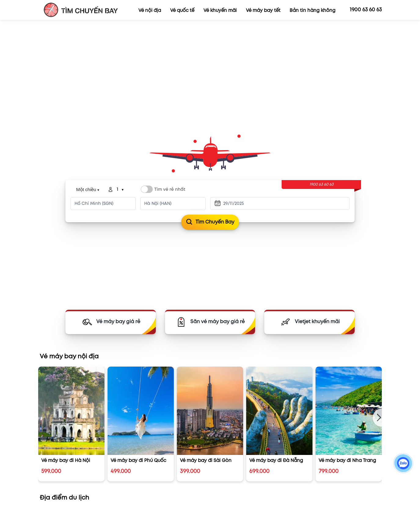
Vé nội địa (150, 11)
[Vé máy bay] (111, 322)
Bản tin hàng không (312, 11)
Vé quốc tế (182, 11)
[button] (377, 418)
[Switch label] (147, 189)
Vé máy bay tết (263, 11)
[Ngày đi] (245, 204)
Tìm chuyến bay (210, 222)
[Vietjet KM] (309, 322)
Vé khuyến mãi (220, 11)
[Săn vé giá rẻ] (210, 322)
